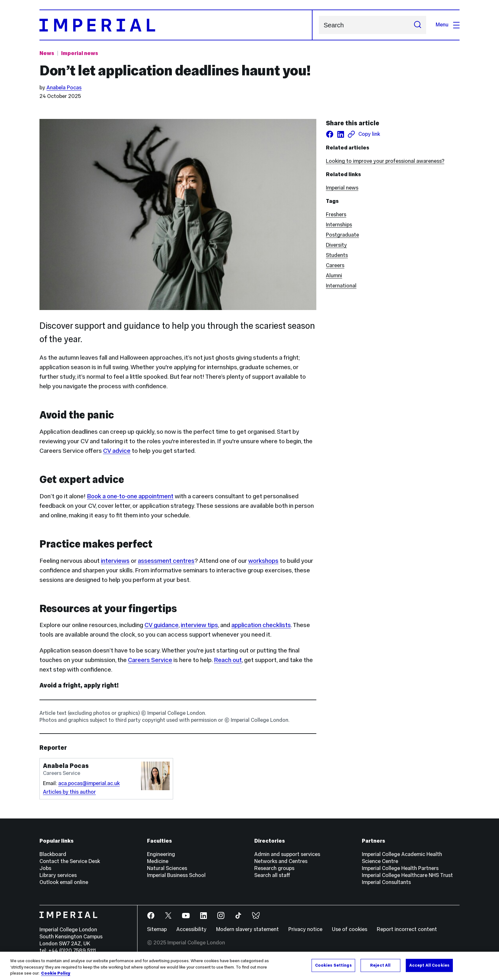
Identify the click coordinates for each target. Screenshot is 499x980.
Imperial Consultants (386, 882)
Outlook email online (64, 882)
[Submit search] (418, 25)
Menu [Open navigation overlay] (448, 25)
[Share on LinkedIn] (341, 134)
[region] (250, 966)
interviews (115, 561)
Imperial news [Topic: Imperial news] (80, 53)
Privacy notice (305, 929)
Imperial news (342, 188)
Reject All (380, 965)
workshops (263, 561)
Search (319, 25)
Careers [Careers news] (335, 265)
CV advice (117, 451)
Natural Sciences (167, 868)
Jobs (45, 868)
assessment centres (166, 561)
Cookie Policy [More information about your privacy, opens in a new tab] (56, 973)
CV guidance (162, 625)
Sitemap (157, 929)
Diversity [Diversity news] (336, 245)
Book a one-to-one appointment (130, 496)
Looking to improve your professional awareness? (385, 161)
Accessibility (191, 929)
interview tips (199, 625)
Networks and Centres (281, 861)
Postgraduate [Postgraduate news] (342, 235)
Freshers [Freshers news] (336, 214)
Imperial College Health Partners (400, 868)
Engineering (161, 854)
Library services (58, 875)
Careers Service (150, 660)
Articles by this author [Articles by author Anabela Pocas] (69, 792)
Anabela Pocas (64, 88)
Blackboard (53, 854)
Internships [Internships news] (339, 225)
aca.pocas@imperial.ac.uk (89, 783)
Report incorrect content (407, 929)
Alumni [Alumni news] (334, 276)
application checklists (261, 625)
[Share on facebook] (330, 134)
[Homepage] (176, 25)
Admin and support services (287, 854)
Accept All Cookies (429, 965)
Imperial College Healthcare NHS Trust (407, 875)
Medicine (158, 861)
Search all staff (272, 875)
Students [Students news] (337, 255)
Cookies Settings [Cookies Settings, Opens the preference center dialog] (333, 965)
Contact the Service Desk (70, 861)
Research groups (274, 868)
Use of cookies (350, 929)
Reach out (228, 660)
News (47, 53)
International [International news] (341, 286)
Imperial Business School (176, 875)
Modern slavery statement (247, 929)
